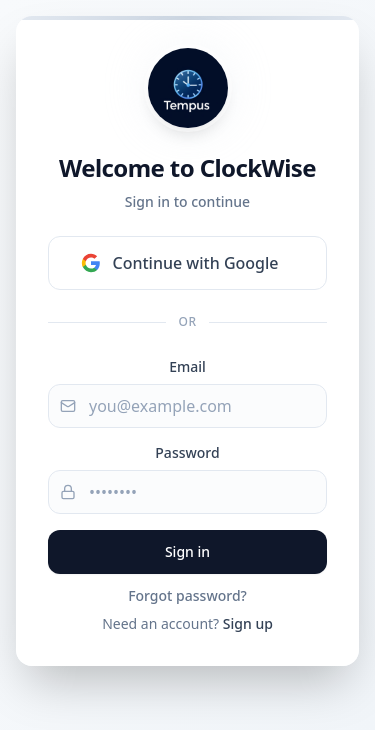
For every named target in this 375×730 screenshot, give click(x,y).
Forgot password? (187, 595)
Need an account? (187, 623)
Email (187, 366)
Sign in (187, 551)
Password (187, 452)
